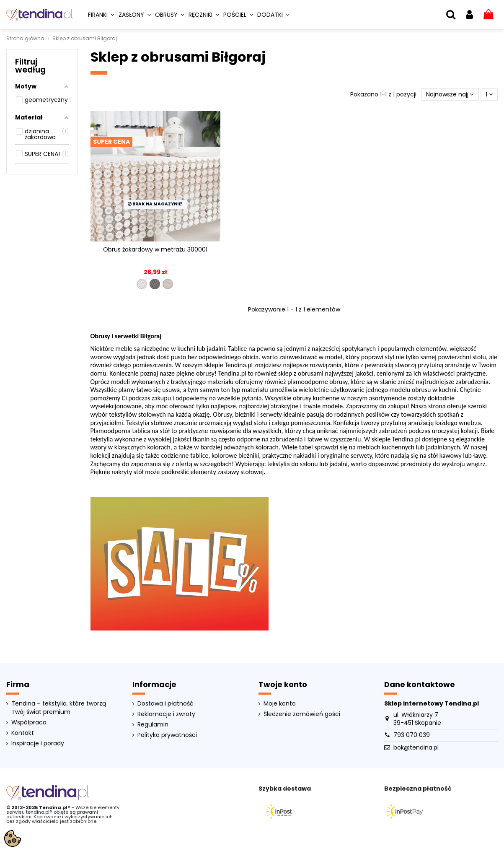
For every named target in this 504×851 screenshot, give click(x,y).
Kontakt (23, 733)
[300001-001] (142, 284)
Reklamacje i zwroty (166, 714)
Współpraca (29, 723)
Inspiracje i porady (38, 743)
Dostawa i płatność (165, 704)
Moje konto (280, 704)
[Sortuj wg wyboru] (450, 95)
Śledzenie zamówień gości (302, 714)
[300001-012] (168, 284)
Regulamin (153, 725)
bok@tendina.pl (416, 747)
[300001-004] (155, 284)
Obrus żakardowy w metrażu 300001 (155, 249)
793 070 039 (412, 735)
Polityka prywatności (167, 735)
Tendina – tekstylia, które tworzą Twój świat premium (59, 708)
